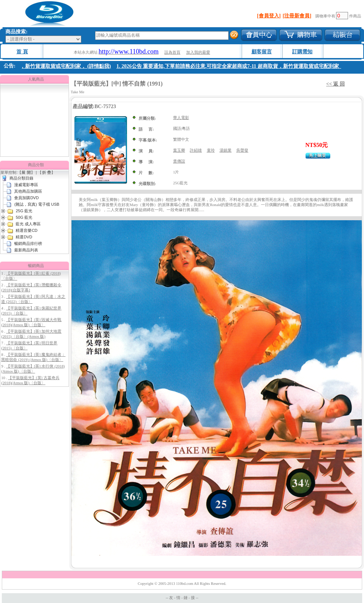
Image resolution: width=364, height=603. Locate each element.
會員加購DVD (26, 198)
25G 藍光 (24, 211)
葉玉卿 (179, 150)
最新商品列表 (26, 250)
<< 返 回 (336, 84)
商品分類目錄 (21, 178)
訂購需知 (302, 52)
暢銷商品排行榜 (28, 243)
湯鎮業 (226, 150)
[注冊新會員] (297, 16)
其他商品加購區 (28, 191)
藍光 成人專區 (28, 224)
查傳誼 (179, 161)
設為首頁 (172, 52)
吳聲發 (242, 150)
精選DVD (24, 237)
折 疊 (47, 172)
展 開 (26, 172)
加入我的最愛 (198, 52)
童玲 (211, 150)
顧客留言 (262, 52)
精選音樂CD (26, 230)
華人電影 (181, 118)
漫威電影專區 (26, 185)
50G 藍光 (24, 217)
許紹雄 (196, 150)
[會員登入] (269, 16)
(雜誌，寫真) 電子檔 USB (37, 204)
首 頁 (22, 52)
